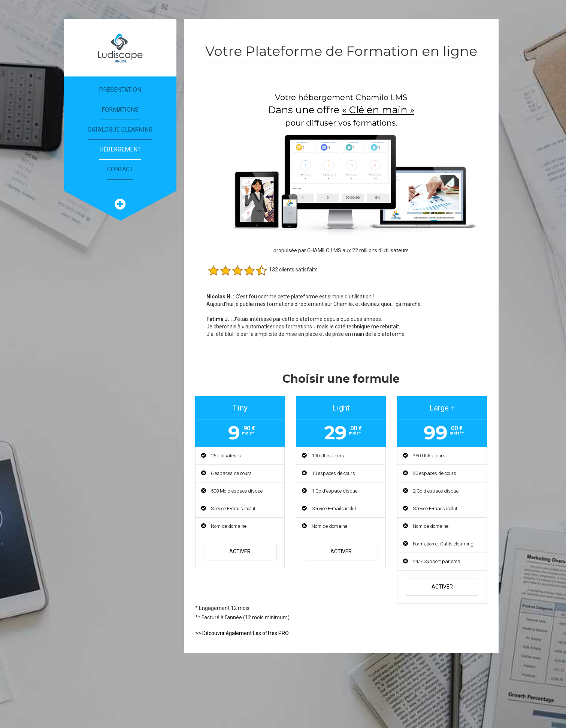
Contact (120, 169)
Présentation (120, 90)
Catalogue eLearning (120, 130)
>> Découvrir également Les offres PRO (242, 633)
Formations (120, 110)
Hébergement (120, 149)
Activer (240, 551)
